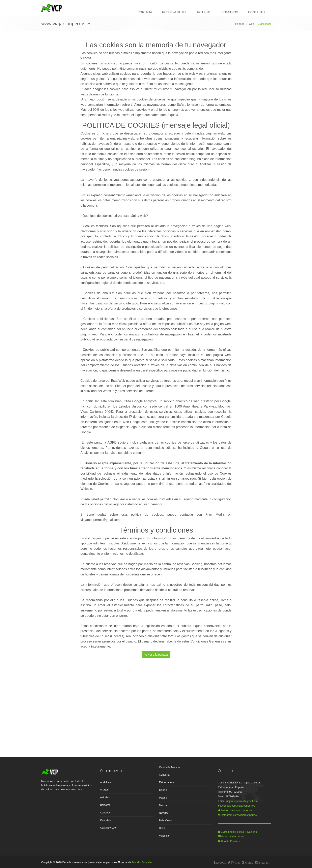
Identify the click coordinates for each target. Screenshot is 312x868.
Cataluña (164, 775)
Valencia (164, 836)
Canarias (105, 813)
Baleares (105, 805)
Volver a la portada (156, 655)
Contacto (257, 12)
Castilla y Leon (109, 828)
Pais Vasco (166, 820)
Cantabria (106, 820)
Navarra (164, 813)
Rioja (162, 828)
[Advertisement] (156, 723)
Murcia (163, 805)
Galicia (163, 790)
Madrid (163, 798)
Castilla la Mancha (170, 767)
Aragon (104, 790)
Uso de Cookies (229, 841)
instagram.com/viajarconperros (237, 815)
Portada (145, 12)
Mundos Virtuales (142, 862)
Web (251, 24)
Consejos (230, 12)
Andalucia (106, 782)
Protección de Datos (231, 836)
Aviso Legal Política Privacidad (237, 832)
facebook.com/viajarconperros (236, 806)
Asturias (105, 797)
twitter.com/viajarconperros (235, 810)
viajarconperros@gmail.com (242, 801)
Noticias (204, 12)
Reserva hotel (175, 12)
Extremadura (167, 782)
